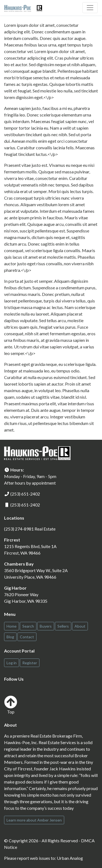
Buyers (46, 626)
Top (11, 705)
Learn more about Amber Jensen (34, 820)
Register (30, 663)
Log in (12, 663)
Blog (10, 637)
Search (28, 626)
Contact (27, 637)
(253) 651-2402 (25, 494)
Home (12, 626)
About (80, 626)
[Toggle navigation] (90, 8)
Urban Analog (70, 858)
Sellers (63, 626)
